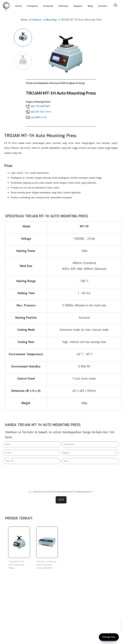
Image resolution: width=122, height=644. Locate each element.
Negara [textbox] (66, 453)
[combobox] (90, 453)
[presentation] (61, 477)
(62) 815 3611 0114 (41, 112)
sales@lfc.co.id (39, 117)
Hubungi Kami (109, 637)
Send (61, 500)
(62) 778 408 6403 (40, 106)
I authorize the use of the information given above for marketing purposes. (61, 492)
